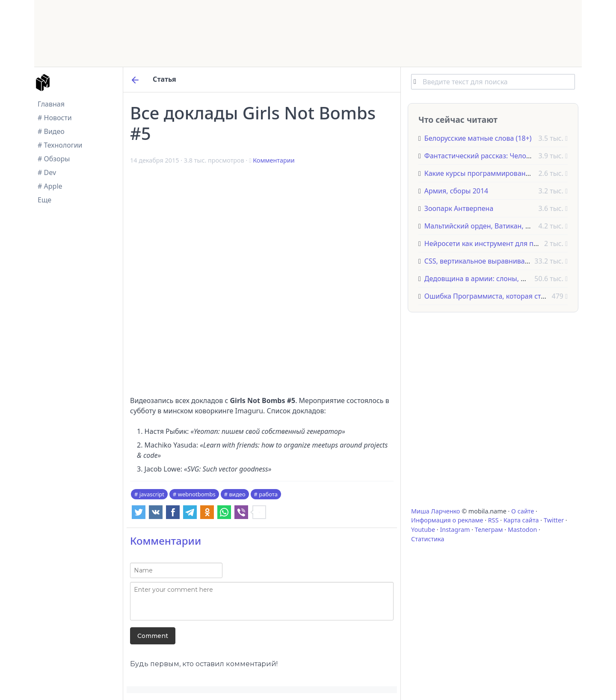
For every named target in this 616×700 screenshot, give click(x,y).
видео (237, 494)
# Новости (55, 118)
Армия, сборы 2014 (456, 191)
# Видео (51, 131)
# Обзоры (54, 159)
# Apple (50, 186)
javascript (152, 494)
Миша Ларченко (435, 511)
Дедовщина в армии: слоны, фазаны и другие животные (518, 279)
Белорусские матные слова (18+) (478, 138)
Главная (51, 104)
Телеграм (489, 529)
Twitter (554, 520)
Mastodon (522, 529)
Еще (44, 200)
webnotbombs (197, 494)
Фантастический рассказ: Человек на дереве (498, 156)
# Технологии (60, 145)
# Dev (47, 172)
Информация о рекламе (447, 520)
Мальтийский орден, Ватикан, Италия (487, 226)
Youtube (423, 529)
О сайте (523, 511)
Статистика (428, 539)
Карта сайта (521, 520)
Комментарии (274, 160)
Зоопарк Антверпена (459, 208)
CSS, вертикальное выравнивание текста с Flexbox (508, 261)
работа (268, 494)
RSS (493, 520)
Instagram (455, 529)
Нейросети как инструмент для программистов (503, 243)
